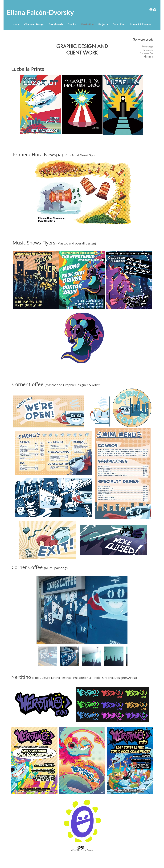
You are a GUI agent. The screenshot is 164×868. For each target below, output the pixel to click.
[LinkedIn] (151, 10)
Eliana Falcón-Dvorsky (40, 12)
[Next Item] (122, 610)
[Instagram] (155, 10)
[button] (56, 24)
